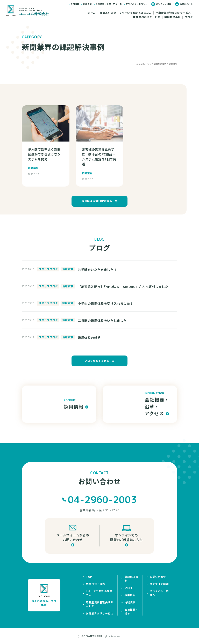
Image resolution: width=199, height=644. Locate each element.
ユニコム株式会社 (90, 636)
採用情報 (75, 4)
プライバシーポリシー (137, 4)
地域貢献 (88, 4)
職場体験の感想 (89, 338)
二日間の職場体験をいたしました (102, 320)
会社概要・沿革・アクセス (109, 4)
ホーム (92, 13)
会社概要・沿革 (131, 612)
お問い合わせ (186, 4)
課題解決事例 (172, 17)
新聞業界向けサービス (147, 17)
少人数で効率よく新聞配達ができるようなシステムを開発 (44, 154)
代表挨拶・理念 (95, 584)
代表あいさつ (108, 13)
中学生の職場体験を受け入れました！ (105, 303)
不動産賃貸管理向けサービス (173, 13)
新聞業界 (33, 168)
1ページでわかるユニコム (136, 13)
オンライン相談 (164, 4)
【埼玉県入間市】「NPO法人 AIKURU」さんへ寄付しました (123, 287)
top (89, 577)
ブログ (189, 17)
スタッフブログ (48, 269)
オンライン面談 (159, 584)
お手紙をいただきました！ (97, 269)
